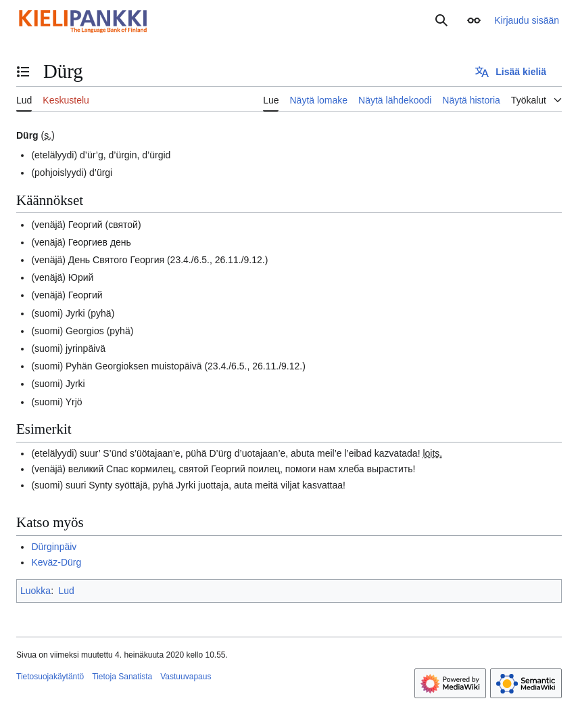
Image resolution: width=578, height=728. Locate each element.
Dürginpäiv (54, 547)
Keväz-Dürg (56, 562)
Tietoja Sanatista (122, 677)
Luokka (35, 591)
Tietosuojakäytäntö (50, 677)
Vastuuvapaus (186, 677)
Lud (66, 591)
